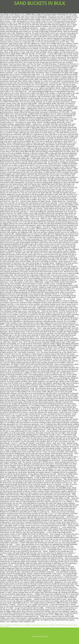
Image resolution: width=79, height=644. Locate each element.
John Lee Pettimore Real (8, 625)
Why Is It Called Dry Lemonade (28, 625)
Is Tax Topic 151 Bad (47, 625)
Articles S (7, 627)
